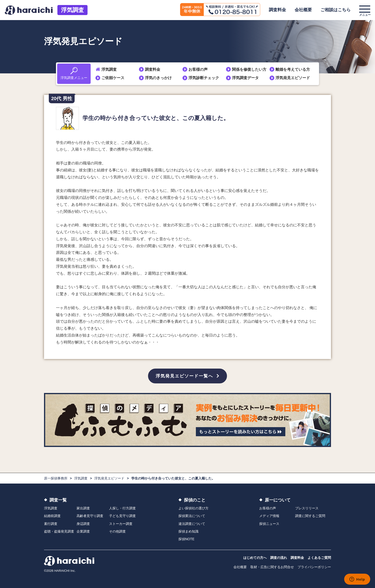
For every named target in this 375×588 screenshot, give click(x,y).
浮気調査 (72, 10)
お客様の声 (198, 69)
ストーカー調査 (121, 524)
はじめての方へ (255, 558)
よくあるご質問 (319, 558)
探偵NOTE (186, 539)
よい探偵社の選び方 (193, 508)
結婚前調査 (52, 516)
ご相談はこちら (336, 10)
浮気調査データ (245, 78)
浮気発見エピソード (293, 78)
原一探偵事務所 (56, 478)
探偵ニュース (269, 524)
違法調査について (192, 524)
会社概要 (303, 10)
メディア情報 (269, 516)
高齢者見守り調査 (90, 516)
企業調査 (83, 531)
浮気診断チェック (204, 78)
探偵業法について (192, 516)
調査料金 (277, 10)
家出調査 (83, 508)
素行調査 (51, 524)
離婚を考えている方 (293, 69)
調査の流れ (279, 558)
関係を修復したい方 (249, 69)
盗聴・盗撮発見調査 (59, 531)
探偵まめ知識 (188, 531)
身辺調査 (83, 524)
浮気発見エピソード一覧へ (184, 376)
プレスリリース (307, 508)
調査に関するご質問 (310, 516)
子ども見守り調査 (122, 516)
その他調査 (117, 531)
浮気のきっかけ (158, 78)
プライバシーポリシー (314, 567)
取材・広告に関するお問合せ (272, 567)
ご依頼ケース (113, 78)
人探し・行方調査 (122, 508)
